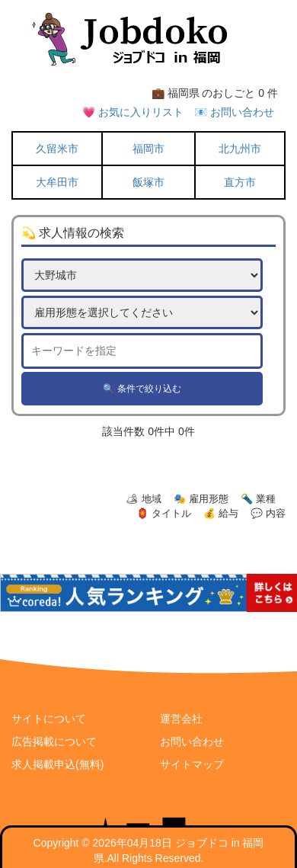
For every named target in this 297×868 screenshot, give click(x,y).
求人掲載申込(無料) (57, 764)
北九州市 (240, 149)
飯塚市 (148, 182)
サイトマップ (192, 764)
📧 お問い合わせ (234, 112)
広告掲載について (54, 741)
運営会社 (181, 719)
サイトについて (49, 719)
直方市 (240, 182)
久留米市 (57, 149)
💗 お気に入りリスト (133, 112)
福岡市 (148, 149)
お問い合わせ (192, 741)
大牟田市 (57, 182)
